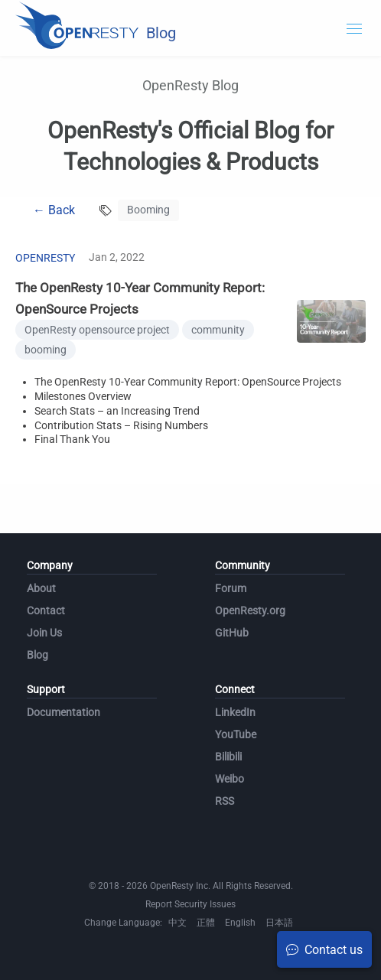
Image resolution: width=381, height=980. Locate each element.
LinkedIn (235, 712)
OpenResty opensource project (97, 330)
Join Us (44, 633)
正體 (206, 923)
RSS (225, 801)
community (218, 330)
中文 (177, 923)
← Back (54, 210)
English (240, 923)
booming (46, 350)
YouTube (236, 734)
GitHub (232, 633)
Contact (46, 610)
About (41, 588)
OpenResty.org (250, 610)
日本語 (279, 923)
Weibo (230, 779)
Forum (231, 588)
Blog (37, 655)
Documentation (63, 712)
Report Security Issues (190, 904)
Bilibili (228, 757)
